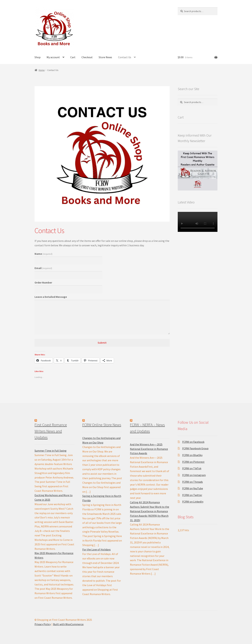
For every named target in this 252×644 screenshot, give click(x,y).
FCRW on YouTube (193, 488)
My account (53, 57)
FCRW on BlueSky (192, 455)
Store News (105, 57)
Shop (38, 57)
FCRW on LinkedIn (193, 502)
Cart (73, 57)
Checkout (87, 57)
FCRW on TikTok (192, 468)
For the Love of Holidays (97, 549)
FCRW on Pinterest (193, 462)
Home (42, 70)
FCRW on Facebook (193, 442)
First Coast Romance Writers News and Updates (51, 431)
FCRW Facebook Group (195, 448)
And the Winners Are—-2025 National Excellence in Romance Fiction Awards (149, 449)
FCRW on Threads (193, 482)
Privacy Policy (43, 624)
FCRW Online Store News (102, 425)
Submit (102, 343)
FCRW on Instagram (194, 475)
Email (43, 268)
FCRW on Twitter (192, 495)
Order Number (43, 282)
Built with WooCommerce (68, 624)
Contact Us (125, 57)
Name (43, 254)
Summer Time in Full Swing (51, 451)
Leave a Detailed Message (51, 297)
